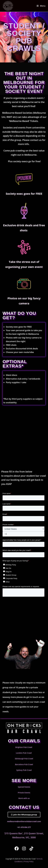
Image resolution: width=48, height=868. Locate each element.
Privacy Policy (29, 861)
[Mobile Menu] (41, 6)
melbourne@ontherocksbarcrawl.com (24, 821)
